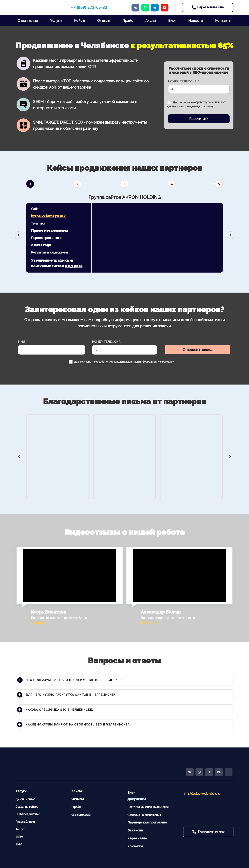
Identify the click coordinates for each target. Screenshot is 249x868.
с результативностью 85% (182, 45)
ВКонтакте (149, 623)
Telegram (38, 623)
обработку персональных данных (116, 362)
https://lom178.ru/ (49, 216)
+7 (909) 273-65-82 (89, 7)
